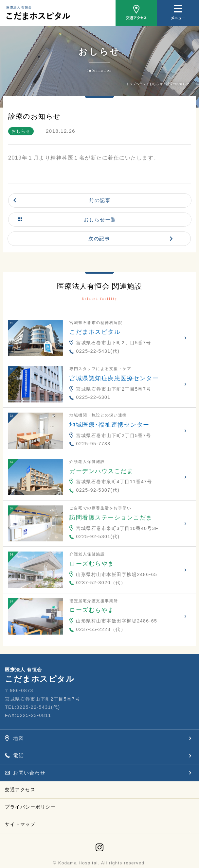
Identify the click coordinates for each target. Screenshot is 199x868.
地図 (18, 738)
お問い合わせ (29, 773)
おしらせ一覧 (100, 220)
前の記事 (100, 200)
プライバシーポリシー (30, 807)
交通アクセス (20, 790)
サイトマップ (20, 824)
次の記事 (99, 238)
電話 (18, 755)
